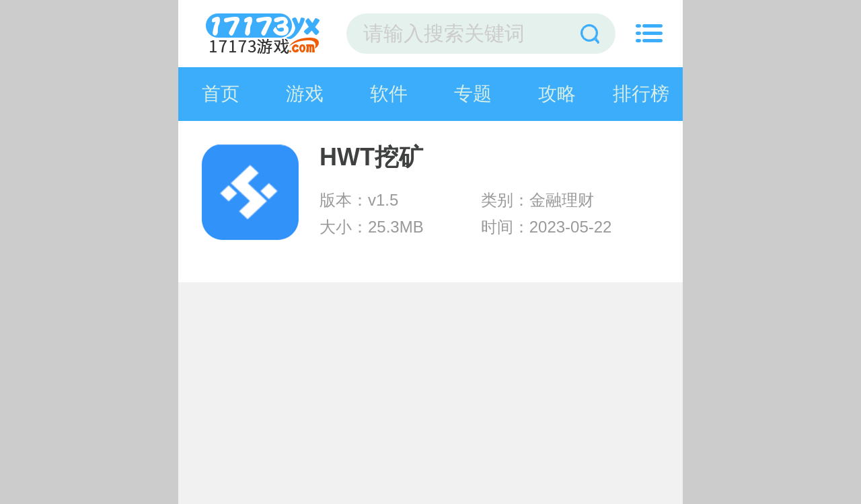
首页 (221, 94)
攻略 (557, 94)
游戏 (305, 94)
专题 (473, 94)
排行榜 (641, 94)
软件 (389, 94)
